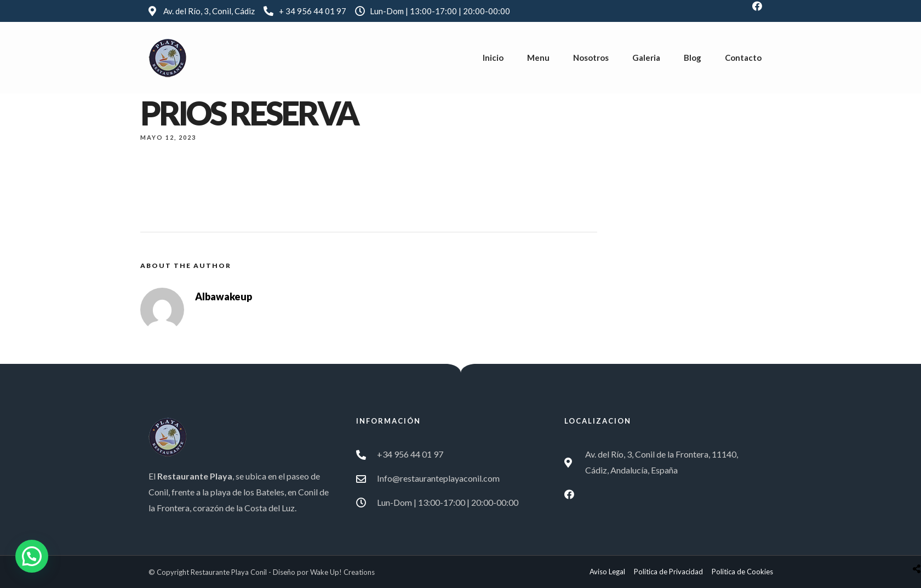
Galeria (646, 58)
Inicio (493, 58)
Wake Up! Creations (342, 572)
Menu (538, 58)
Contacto (743, 58)
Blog (693, 58)
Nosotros (591, 58)
